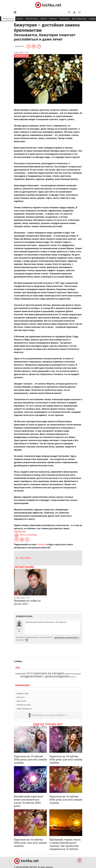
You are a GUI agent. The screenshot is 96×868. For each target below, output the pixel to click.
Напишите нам (23, 693)
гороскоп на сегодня (48, 673)
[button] (74, 12)
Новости (20, 19)
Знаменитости (8, 19)
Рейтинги (53, 19)
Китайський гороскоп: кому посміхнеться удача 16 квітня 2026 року (29, 801)
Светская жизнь (32, 19)
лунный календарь (73, 674)
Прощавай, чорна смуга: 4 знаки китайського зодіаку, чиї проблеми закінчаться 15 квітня (65, 844)
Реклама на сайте (24, 705)
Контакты (21, 697)
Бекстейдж (25, 558)
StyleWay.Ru (20, 532)
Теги (18, 668)
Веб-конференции (79, 19)
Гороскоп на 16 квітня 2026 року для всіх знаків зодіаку (66, 799)
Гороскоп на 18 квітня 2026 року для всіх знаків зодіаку (66, 759)
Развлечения (64, 19)
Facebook (41, 544)
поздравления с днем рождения (45, 676)
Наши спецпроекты (24, 709)
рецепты (73, 677)
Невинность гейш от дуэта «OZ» (27, 602)
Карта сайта (22, 701)
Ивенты (44, 19)
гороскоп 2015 (24, 674)
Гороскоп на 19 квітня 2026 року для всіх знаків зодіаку (30, 759)
